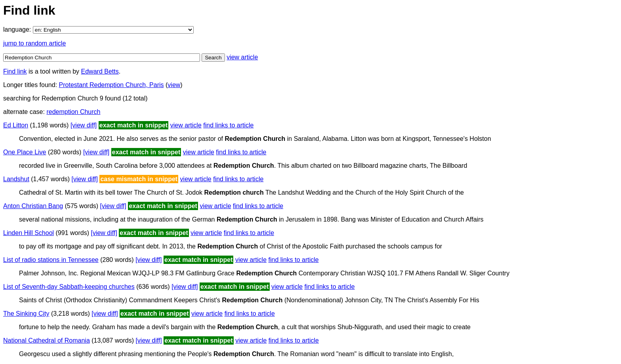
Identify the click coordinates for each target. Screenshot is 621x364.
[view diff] (84, 125)
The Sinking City (26, 314)
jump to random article (34, 43)
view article (242, 57)
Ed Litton (16, 125)
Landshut (16, 179)
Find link (15, 71)
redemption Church (73, 112)
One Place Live (25, 152)
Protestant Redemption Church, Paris (111, 85)
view (174, 85)
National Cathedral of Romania (47, 340)
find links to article (228, 125)
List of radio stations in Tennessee (51, 260)
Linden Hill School (29, 233)
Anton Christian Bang (33, 206)
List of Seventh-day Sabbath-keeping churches (69, 287)
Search (213, 58)
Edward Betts (100, 71)
